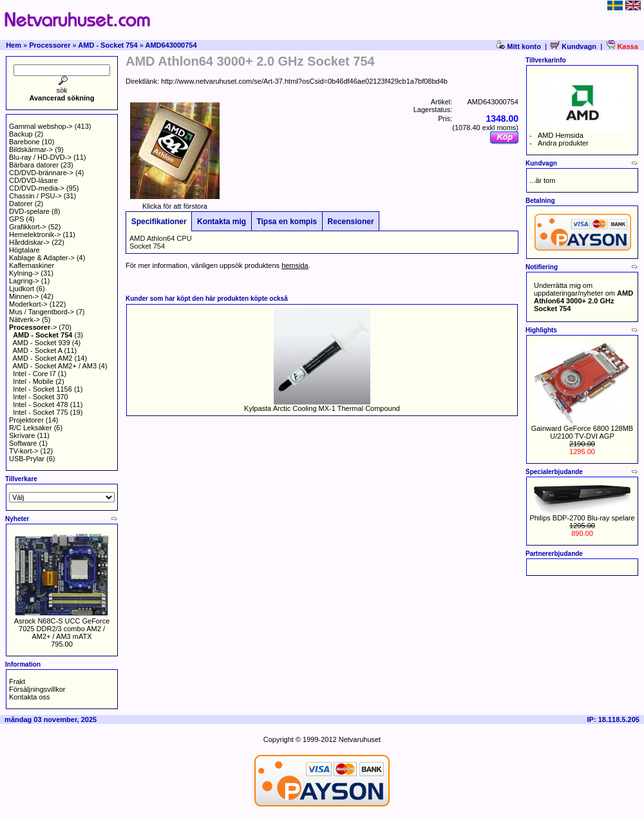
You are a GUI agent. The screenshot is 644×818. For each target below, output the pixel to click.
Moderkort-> (28, 304)
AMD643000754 (171, 45)
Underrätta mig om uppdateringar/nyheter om (583, 297)
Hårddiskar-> (29, 242)
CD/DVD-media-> (37, 188)
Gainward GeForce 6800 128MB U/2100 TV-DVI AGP (582, 432)
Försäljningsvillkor (37, 689)
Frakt (17, 681)
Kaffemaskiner (32, 265)
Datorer (21, 204)
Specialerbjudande (554, 472)
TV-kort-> (24, 451)
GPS (16, 219)
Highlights (541, 330)
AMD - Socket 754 (108, 45)
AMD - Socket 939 (42, 343)
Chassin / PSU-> (35, 196)
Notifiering (542, 267)
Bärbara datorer (34, 165)
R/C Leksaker (31, 428)
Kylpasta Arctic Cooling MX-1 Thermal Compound (322, 408)
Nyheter (17, 519)
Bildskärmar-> (31, 149)
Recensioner (351, 222)
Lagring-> (24, 281)
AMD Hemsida (561, 135)
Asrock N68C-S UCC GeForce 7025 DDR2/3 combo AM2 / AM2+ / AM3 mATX (62, 629)
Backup (21, 134)
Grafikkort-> (28, 227)
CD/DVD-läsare (33, 180)
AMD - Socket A (38, 350)
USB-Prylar (27, 459)
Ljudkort (22, 289)
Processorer (50, 45)
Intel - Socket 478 (41, 404)
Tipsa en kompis (287, 222)
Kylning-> (24, 273)
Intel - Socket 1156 (43, 389)
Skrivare (22, 435)
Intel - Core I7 (34, 374)
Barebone (24, 142)
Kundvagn (573, 46)
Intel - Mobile (33, 381)
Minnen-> (24, 296)
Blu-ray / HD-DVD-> (40, 157)
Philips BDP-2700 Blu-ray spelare (582, 518)
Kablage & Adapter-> (42, 258)
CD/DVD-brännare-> (41, 173)
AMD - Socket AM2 (43, 358)
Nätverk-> (24, 319)
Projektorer (26, 420)
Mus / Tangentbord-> (42, 312)
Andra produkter (563, 143)
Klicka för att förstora (175, 203)
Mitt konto (519, 46)
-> (33, 327)
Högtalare (24, 250)
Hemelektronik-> (35, 234)
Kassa (622, 46)
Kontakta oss (30, 697)
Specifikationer (159, 222)
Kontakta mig (221, 222)
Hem (14, 45)
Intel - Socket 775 (41, 412)
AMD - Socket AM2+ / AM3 (55, 366)
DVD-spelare (29, 211)
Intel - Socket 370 (41, 397)
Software (23, 443)
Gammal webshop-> (41, 126)
